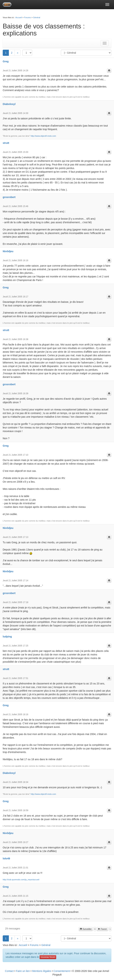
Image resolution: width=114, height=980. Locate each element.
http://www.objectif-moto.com (43, 136)
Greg (6, 61)
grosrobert (9, 197)
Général (37, 17)
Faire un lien (23, 971)
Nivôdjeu (8, 251)
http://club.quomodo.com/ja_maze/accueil (21, 880)
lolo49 (6, 858)
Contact (9, 971)
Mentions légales (42, 971)
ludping (7, 637)
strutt (6, 143)
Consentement (62, 971)
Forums (27, 17)
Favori (102, 929)
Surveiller (86, 929)
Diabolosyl (9, 104)
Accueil (19, 17)
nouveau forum (48, 957)
